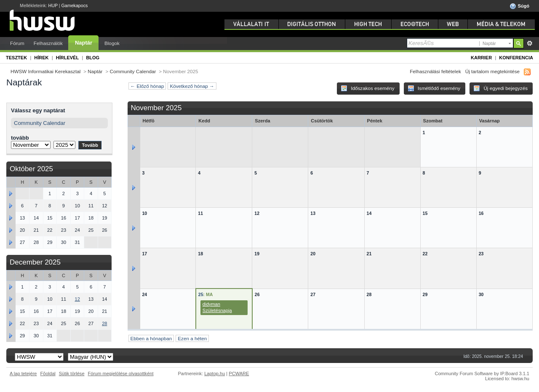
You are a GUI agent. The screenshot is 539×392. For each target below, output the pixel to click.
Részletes (530, 43)
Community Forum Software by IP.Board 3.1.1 (482, 373)
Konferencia (516, 58)
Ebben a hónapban (151, 338)
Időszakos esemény (368, 88)
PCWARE (239, 373)
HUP (53, 5)
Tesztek (16, 58)
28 (104, 323)
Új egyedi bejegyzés (500, 88)
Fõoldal (48, 373)
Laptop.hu (215, 373)
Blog (93, 58)
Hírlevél (67, 58)
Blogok (112, 43)
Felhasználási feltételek (435, 71)
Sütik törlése (72, 373)
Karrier (481, 58)
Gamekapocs (75, 5)
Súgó (519, 6)
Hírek (41, 58)
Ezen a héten (192, 338)
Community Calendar (133, 71)
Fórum (17, 43)
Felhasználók (48, 43)
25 (201, 294)
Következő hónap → (192, 86)
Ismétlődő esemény (434, 88)
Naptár (84, 43)
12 (77, 299)
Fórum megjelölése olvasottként (121, 373)
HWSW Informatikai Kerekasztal (45, 71)
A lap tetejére (23, 373)
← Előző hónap (147, 86)
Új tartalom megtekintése (492, 71)
